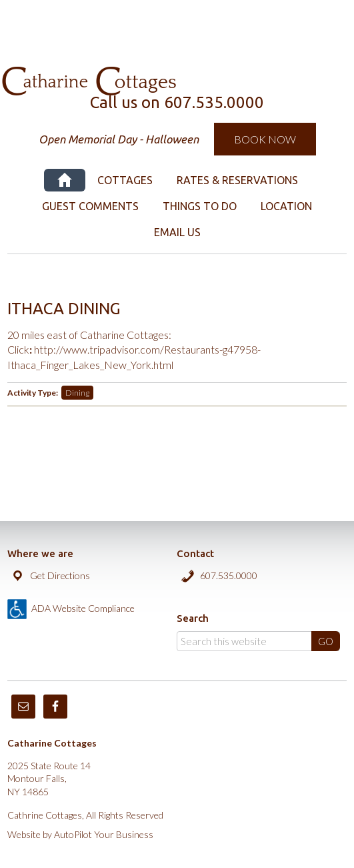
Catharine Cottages (177, 27)
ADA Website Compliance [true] (83, 608)
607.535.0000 (229, 575)
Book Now (265, 139)
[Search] (258, 641)
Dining (77, 393)
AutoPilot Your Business (104, 834)
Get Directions (60, 575)
